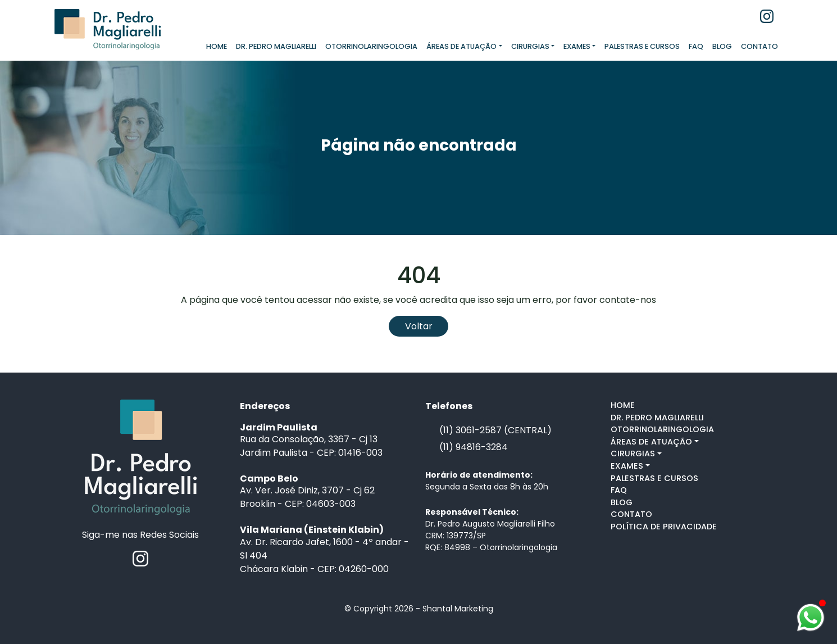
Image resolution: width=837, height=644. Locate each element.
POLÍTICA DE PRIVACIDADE (664, 527)
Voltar (419, 326)
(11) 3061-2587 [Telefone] (470, 430)
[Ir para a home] (141, 457)
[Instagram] (767, 15)
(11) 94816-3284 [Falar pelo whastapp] (474, 447)
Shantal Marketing (458, 609)
